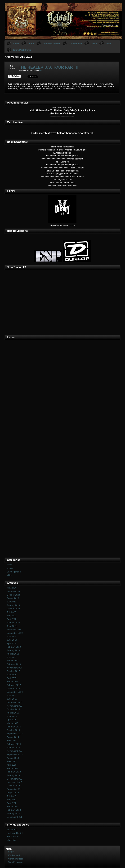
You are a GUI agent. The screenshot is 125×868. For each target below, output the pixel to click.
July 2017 (11, 675)
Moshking (11, 840)
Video (9, 575)
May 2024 (11, 588)
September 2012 (15, 789)
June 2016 (12, 699)
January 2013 (13, 775)
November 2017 (14, 668)
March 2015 (12, 723)
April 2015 (12, 720)
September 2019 (15, 633)
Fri (12, 66)
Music (94, 44)
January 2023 (13, 605)
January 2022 (13, 623)
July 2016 (11, 695)
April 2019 (12, 643)
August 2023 (13, 598)
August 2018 (13, 654)
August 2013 (13, 758)
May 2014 (11, 741)
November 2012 (14, 782)
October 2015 (13, 709)
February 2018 (14, 664)
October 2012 (13, 786)
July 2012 (11, 796)
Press (108, 44)
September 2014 (15, 734)
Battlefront (12, 830)
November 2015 (14, 706)
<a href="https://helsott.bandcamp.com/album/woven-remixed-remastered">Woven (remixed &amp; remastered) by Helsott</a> (62, 502)
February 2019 (14, 647)
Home (16, 44)
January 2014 (13, 748)
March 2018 (12, 661)
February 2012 (14, 810)
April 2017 (12, 678)
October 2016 (13, 689)
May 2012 (11, 800)
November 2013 (14, 751)
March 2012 (12, 807)
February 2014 (14, 744)
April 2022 (12, 619)
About (31, 44)
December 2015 (14, 702)
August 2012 (13, 793)
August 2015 (13, 713)
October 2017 (13, 671)
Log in (11, 852)
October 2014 (13, 730)
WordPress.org (15, 862)
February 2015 (14, 727)
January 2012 (13, 813)
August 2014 (13, 737)
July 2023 (11, 602)
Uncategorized (14, 572)
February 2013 (14, 772)
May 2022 (11, 616)
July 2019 (11, 636)
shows (10, 568)
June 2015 (12, 716)
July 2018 (11, 657)
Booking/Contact (51, 44)
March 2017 (12, 682)
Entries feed (14, 855)
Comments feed (16, 859)
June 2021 (12, 626)
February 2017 (14, 685)
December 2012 (14, 779)
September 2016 (15, 692)
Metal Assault (13, 837)
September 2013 (15, 754)
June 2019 (12, 640)
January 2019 (13, 650)
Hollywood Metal (15, 833)
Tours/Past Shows (22, 50)
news (41, 71)
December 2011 (14, 817)
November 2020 (14, 629)
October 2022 (13, 609)
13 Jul (12, 69)
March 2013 (12, 768)
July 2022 (11, 612)
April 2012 (12, 803)
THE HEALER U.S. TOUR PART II (48, 67)
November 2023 (14, 591)
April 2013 (12, 765)
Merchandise (75, 44)
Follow (14, 76)
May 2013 (11, 761)
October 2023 (13, 595)
